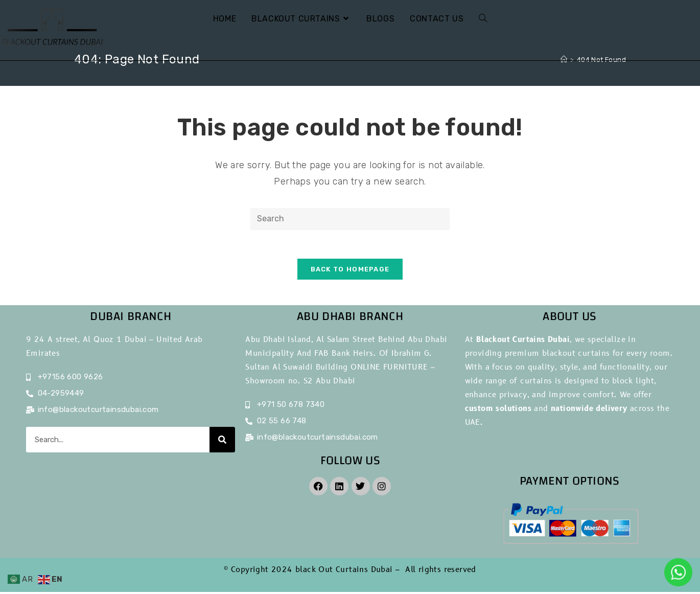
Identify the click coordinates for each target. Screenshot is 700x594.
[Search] (222, 442)
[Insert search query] (350, 219)
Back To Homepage (350, 271)
